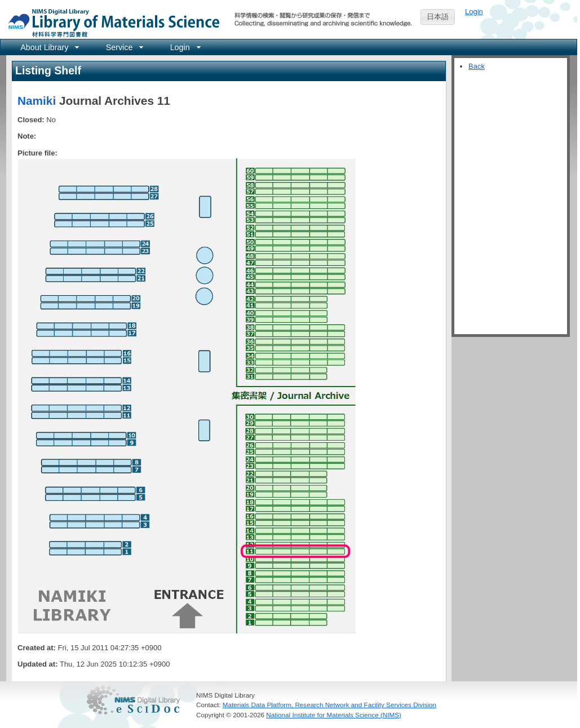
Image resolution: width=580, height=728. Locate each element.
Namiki (37, 101)
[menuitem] (49, 47)
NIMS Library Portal (110, 22)
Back (477, 66)
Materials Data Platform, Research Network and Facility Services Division (329, 705)
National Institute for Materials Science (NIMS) (334, 715)
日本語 (438, 17)
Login (474, 12)
